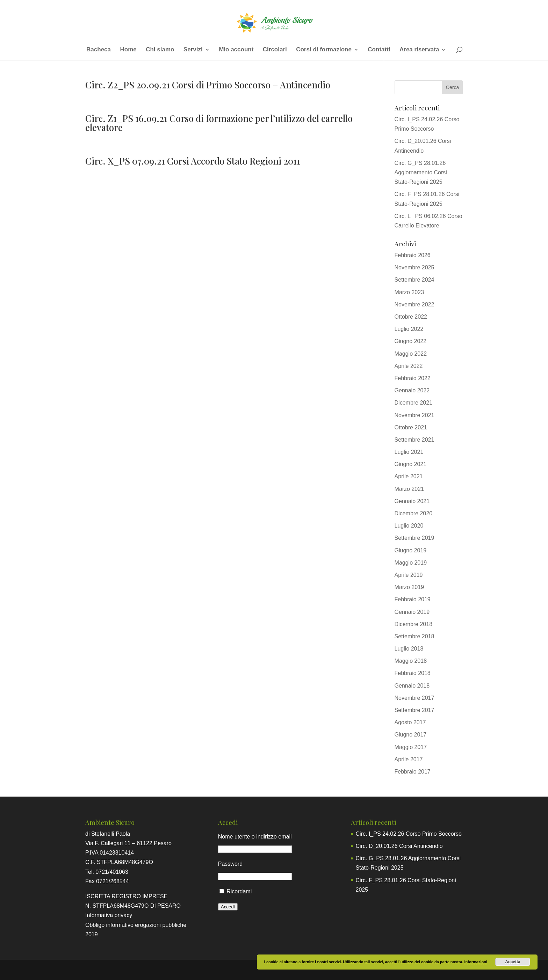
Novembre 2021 (414, 415)
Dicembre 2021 (414, 403)
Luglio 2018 (409, 649)
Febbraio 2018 (413, 673)
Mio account (236, 50)
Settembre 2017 (414, 710)
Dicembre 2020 (414, 513)
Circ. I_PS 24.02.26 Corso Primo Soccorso (409, 834)
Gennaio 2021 (412, 501)
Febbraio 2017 (413, 772)
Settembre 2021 (414, 440)
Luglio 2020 (409, 526)
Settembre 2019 (414, 538)
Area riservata (419, 50)
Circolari (275, 50)
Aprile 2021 (409, 476)
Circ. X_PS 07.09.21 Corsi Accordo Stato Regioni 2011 (193, 161)
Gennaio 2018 (412, 686)
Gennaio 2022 (412, 390)
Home (128, 50)
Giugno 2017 (411, 735)
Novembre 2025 (414, 267)
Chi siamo (160, 50)
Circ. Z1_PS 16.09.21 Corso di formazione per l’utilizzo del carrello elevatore (219, 123)
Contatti (379, 50)
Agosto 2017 (410, 722)
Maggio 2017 (411, 747)
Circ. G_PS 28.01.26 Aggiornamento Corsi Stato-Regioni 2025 (421, 172)
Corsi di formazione (324, 50)
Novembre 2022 (414, 304)
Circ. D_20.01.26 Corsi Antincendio (399, 846)
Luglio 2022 (409, 329)
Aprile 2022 (409, 366)
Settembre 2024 (414, 280)
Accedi (228, 907)
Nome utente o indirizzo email (255, 837)
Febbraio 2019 (413, 599)
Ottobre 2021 (411, 427)
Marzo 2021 (409, 489)
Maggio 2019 (411, 563)
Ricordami (239, 891)
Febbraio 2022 (413, 378)
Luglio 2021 (409, 452)
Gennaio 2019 (412, 612)
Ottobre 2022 (411, 317)
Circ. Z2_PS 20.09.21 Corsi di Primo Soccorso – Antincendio (208, 85)
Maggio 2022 (411, 354)
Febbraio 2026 (413, 255)
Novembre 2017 (414, 698)
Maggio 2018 (411, 661)
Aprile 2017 (409, 759)
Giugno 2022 (411, 341)
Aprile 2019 (409, 575)
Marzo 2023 (409, 292)
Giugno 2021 (411, 464)
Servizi (193, 50)
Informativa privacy (109, 915)
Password (230, 864)
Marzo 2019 (409, 587)
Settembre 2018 (414, 636)
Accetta (513, 962)
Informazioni (476, 962)
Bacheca (99, 50)
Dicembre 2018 (414, 624)
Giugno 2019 (411, 550)
